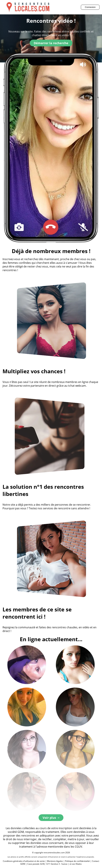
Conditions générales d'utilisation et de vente (24, 861)
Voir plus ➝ (51, 818)
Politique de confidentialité (77, 861)
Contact (96, 861)
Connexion (90, 7)
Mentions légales (55, 861)
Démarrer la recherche (51, 43)
